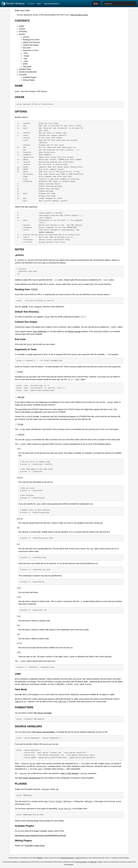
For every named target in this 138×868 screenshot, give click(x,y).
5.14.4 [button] (31, 4)
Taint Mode (27, 67)
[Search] (120, 4)
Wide (96, 4)
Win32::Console (74, 332)
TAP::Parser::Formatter (43, 714)
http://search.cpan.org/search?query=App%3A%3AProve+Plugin (40, 836)
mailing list (93, 863)
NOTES (22, 34)
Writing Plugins (29, 80)
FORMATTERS (25, 69)
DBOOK (40, 858)
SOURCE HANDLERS (28, 72)
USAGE (22, 29)
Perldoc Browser (13, 4)
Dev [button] (39, 4)
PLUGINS (23, 75)
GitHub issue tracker (67, 858)
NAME (21, 26)
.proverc (26, 37)
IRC (100, 863)
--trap (25, 58)
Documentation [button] (51, 4)
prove (17, 10)
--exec (25, 53)
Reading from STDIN (31, 40)
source (23, 10)
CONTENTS (22, 21)
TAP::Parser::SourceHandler (43, 733)
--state (25, 61)
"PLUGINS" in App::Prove (34, 846)
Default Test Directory (31, 42)
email (78, 858)
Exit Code (27, 48)
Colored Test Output (31, 45)
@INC (25, 64)
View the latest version (79, 15)
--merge (26, 56)
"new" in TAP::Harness (69, 774)
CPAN (27, 10)
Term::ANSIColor (40, 332)
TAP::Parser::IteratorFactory (30, 778)
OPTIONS (23, 32)
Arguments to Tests (30, 50)
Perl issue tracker (81, 863)
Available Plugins (30, 77)
